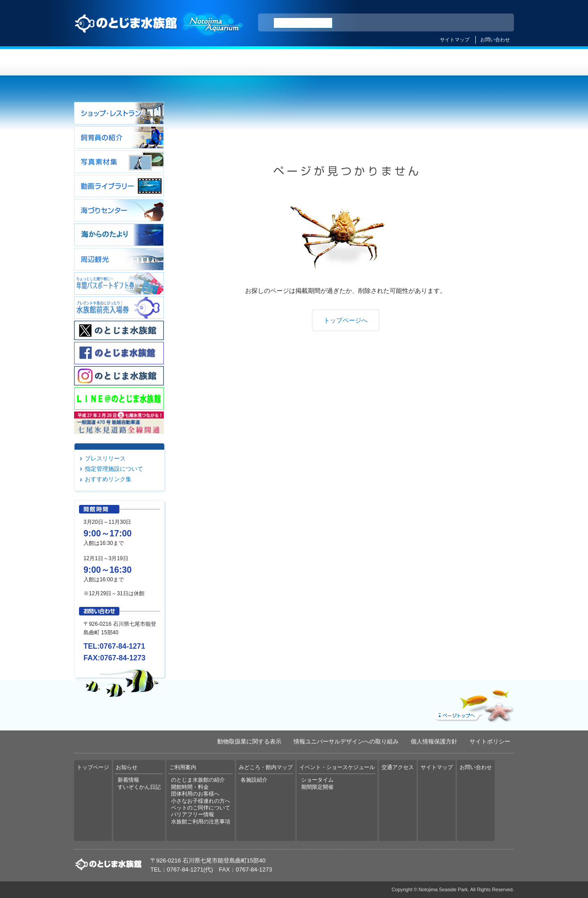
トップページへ (346, 320)
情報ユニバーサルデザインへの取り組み (346, 741)
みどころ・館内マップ (331, 62)
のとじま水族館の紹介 (198, 780)
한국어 (497, 23)
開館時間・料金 (190, 787)
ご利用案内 (257, 62)
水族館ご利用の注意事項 (201, 822)
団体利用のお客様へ (195, 794)
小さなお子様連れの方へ (201, 801)
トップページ (111, 62)
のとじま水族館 (159, 32)
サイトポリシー (490, 741)
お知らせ (184, 62)
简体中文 (452, 23)
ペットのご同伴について (201, 808)
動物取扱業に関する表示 (249, 741)
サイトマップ (455, 40)
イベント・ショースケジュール (404, 62)
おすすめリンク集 (108, 479)
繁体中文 (476, 23)
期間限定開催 (317, 787)
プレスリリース (105, 458)
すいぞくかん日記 (139, 787)
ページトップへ (473, 704)
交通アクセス (477, 62)
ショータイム (317, 780)
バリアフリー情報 (193, 814)
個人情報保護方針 (434, 741)
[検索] (303, 23)
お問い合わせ (495, 40)
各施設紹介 (254, 780)
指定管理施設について (114, 469)
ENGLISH (429, 23)
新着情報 (128, 780)
